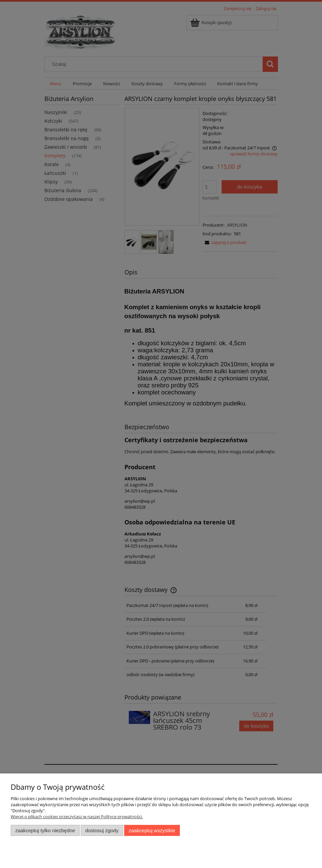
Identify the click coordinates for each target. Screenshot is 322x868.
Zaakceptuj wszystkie (152, 830)
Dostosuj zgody (102, 830)
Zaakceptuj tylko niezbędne (45, 830)
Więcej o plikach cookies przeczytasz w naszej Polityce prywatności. (77, 817)
